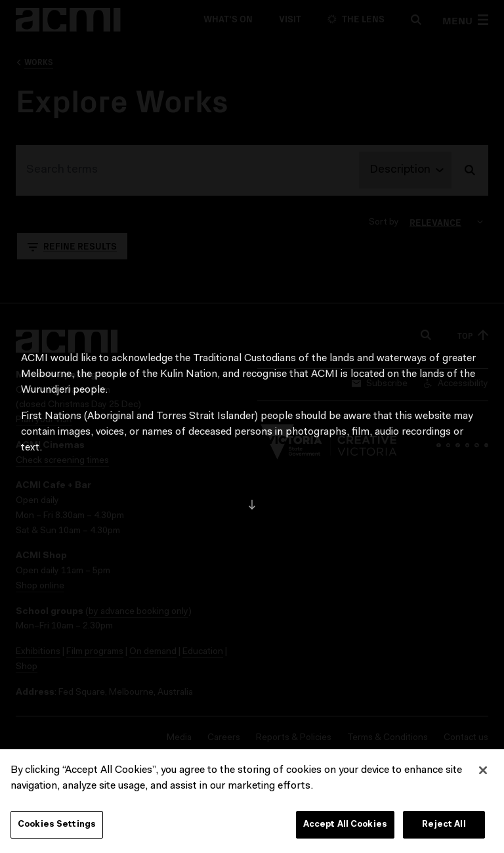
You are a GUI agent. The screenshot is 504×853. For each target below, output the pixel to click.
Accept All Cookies (345, 827)
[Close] (483, 773)
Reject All (444, 827)
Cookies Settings (57, 827)
